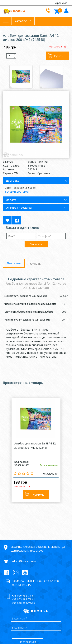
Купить (59, 56)
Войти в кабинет (66, 11)
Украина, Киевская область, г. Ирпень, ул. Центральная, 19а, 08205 (38, 549)
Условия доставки (17, 192)
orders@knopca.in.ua (24, 561)
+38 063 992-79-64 (23, 599)
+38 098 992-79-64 (23, 603)
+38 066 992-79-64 (23, 595)
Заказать (36, 244)
